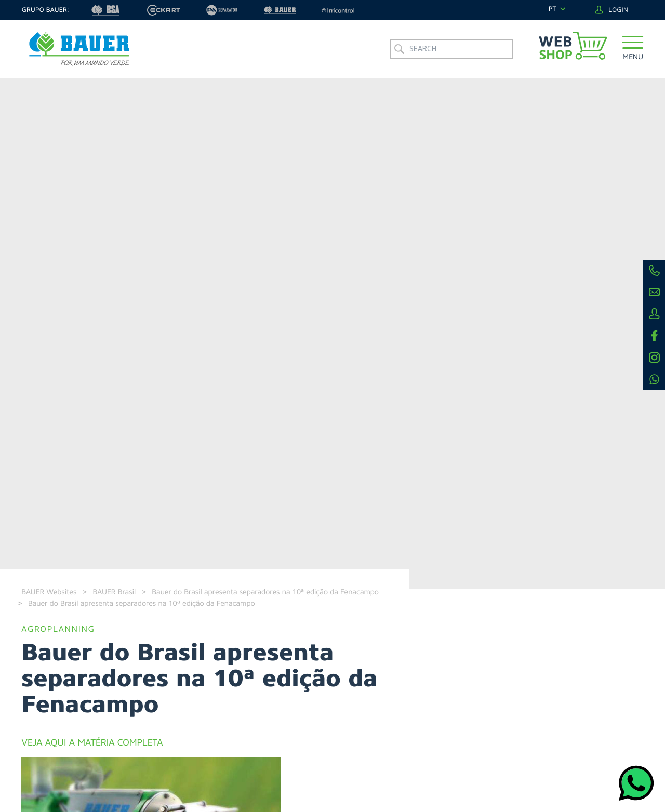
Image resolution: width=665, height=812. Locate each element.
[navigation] (557, 9)
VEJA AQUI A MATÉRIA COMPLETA (92, 743)
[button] (633, 49)
